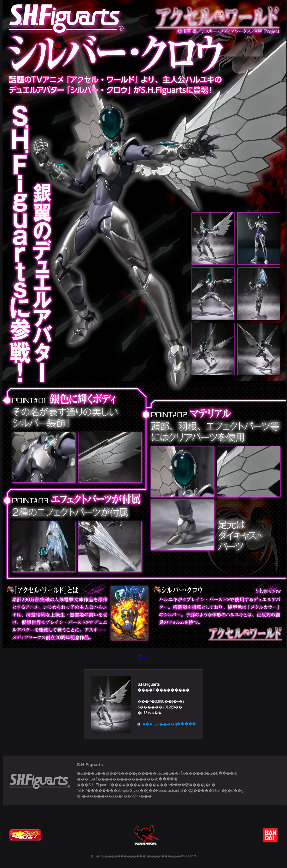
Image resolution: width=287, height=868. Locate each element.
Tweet (143, 657)
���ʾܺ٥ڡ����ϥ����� (169, 724)
